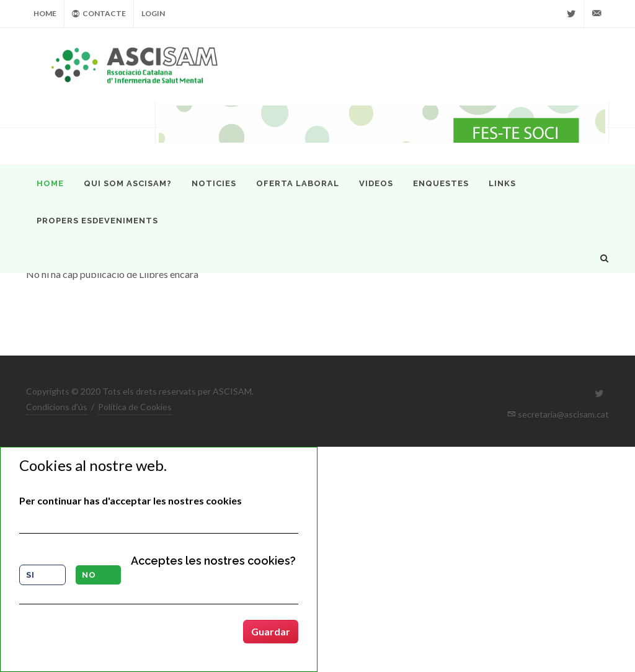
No (89, 575)
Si (30, 575)
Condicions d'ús (57, 407)
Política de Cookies (135, 407)
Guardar (271, 631)
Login (153, 13)
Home (45, 13)
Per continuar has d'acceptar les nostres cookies (131, 500)
